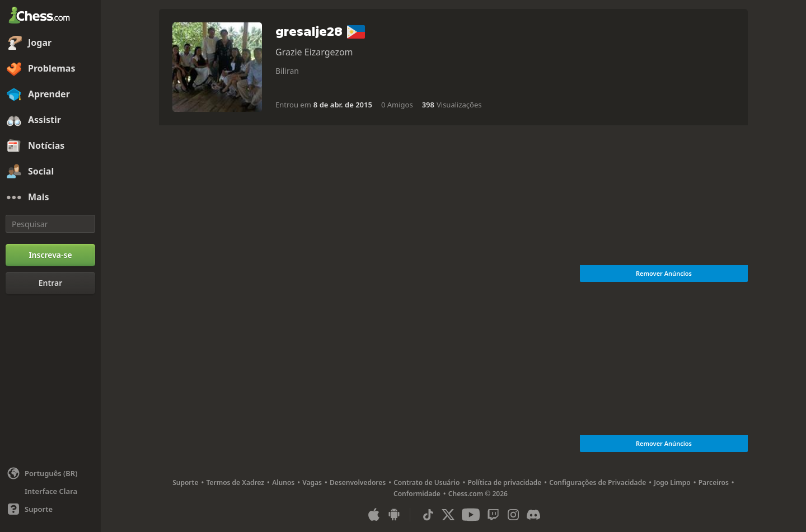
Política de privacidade (504, 482)
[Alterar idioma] (50, 473)
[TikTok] (428, 515)
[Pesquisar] (50, 224)
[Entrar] (50, 283)
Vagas (312, 482)
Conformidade (417, 494)
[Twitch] (493, 515)
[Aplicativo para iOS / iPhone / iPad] (374, 515)
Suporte (185, 482)
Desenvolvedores (358, 482)
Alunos (283, 482)
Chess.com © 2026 (478, 494)
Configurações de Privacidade (598, 482)
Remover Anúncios (664, 273)
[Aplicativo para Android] (394, 515)
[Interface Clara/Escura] (50, 491)
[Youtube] (471, 515)
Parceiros (714, 482)
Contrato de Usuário (427, 482)
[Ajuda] (50, 509)
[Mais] (50, 197)
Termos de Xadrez (235, 482)
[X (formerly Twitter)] (448, 515)
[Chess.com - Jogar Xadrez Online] (50, 16)
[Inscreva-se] (50, 255)
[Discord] (533, 515)
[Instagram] (513, 515)
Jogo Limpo (672, 482)
